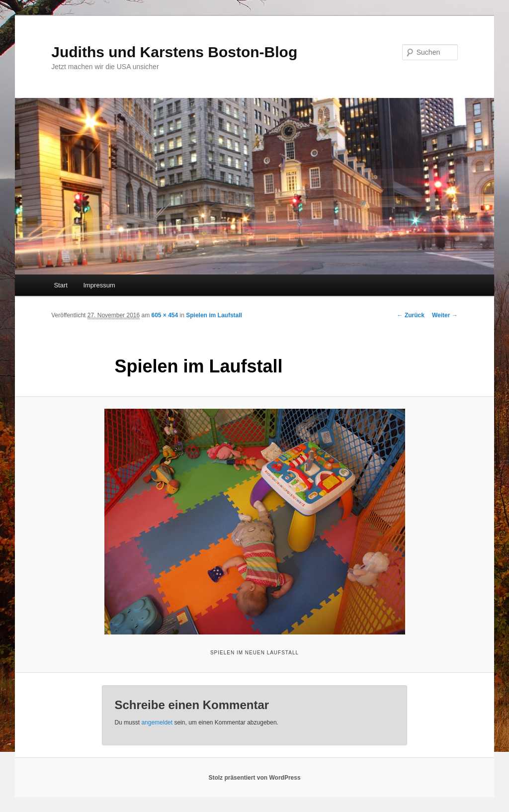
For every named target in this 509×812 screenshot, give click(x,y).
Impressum (99, 285)
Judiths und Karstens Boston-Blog (174, 52)
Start (60, 285)
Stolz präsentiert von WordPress (254, 778)
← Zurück (411, 315)
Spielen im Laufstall (214, 315)
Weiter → (445, 315)
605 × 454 (165, 315)
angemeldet (157, 722)
